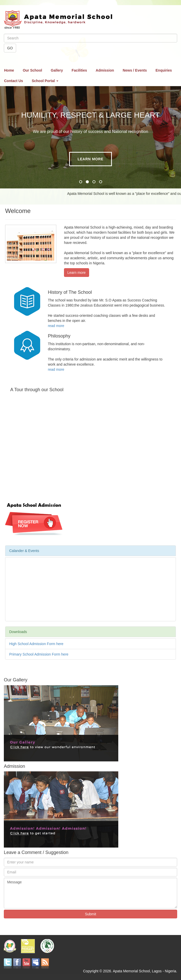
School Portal (45, 81)
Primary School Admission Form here (39, 654)
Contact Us (14, 81)
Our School (32, 70)
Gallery (57, 70)
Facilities (79, 70)
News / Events (135, 70)
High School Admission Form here (36, 644)
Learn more (90, 159)
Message (90, 893)
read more (56, 326)
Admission (105, 70)
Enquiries (164, 70)
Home (9, 70)
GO (10, 48)
